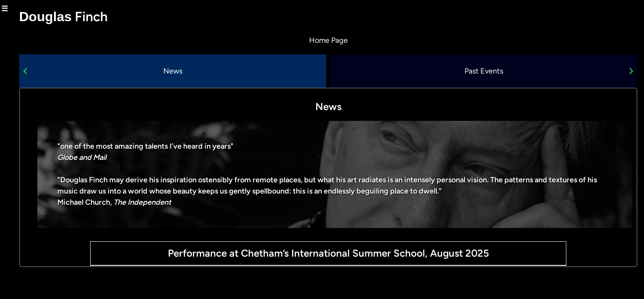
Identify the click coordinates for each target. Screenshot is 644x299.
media (50, 171)
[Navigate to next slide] (631, 71)
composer (43, 99)
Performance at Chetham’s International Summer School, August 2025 (355, 253)
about (50, 45)
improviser (42, 117)
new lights (43, 135)
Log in (10, 293)
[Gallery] (355, 71)
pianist (49, 153)
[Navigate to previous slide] (78, 71)
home (51, 27)
